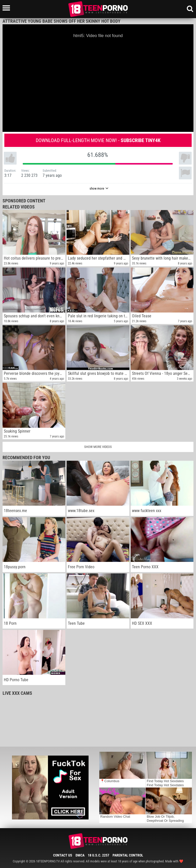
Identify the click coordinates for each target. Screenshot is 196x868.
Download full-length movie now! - (98, 140)
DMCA (80, 855)
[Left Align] (8, 8)
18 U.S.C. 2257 (99, 855)
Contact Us (63, 855)
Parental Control (128, 855)
